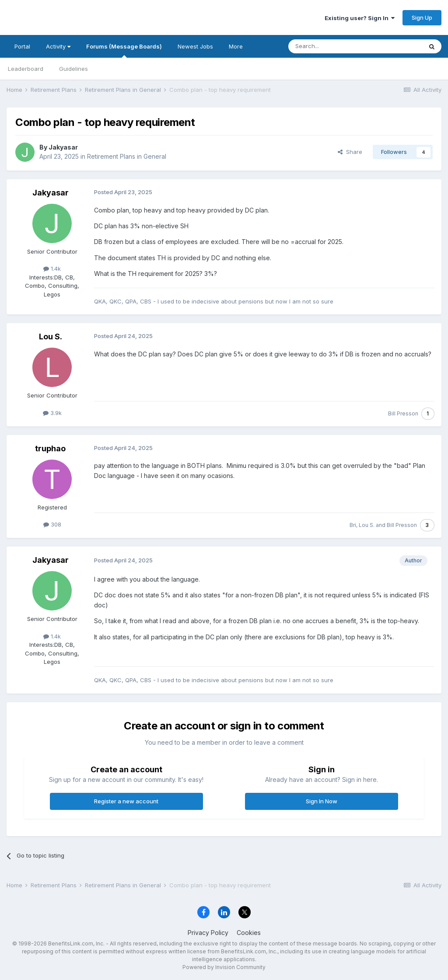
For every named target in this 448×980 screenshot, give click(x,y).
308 (52, 524)
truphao (50, 448)
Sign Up (422, 17)
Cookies (249, 933)
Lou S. (51, 337)
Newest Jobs (195, 46)
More (236, 46)
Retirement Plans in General (127, 156)
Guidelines (73, 69)
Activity (58, 46)
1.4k (52, 269)
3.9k (52, 413)
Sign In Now (322, 801)
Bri (353, 525)
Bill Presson (403, 413)
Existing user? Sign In (360, 18)
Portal (22, 46)
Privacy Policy (208, 933)
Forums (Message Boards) (124, 50)
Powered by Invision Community (224, 967)
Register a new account (126, 801)
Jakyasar (63, 147)
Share (350, 152)
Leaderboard (26, 69)
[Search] (333, 46)
